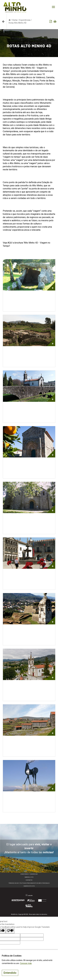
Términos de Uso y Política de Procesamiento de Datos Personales (29, 883)
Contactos (29, 880)
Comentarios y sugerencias (29, 874)
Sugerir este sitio (29, 886)
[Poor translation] (10, 931)
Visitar (15, 20)
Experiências (25, 20)
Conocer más (26, 963)
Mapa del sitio (29, 877)
